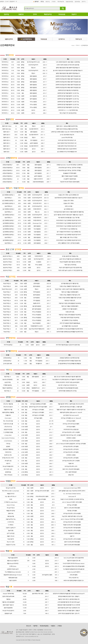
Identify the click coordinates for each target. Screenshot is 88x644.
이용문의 (53, 626)
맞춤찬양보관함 (69, 2)
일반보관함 (77, 2)
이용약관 (35, 626)
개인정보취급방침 (44, 626)
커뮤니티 (78, 45)
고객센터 (54, 2)
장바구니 (84, 2)
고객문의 (60, 626)
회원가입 (48, 2)
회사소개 (29, 626)
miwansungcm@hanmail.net (31, 636)
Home (73, 45)
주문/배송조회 (61, 2)
